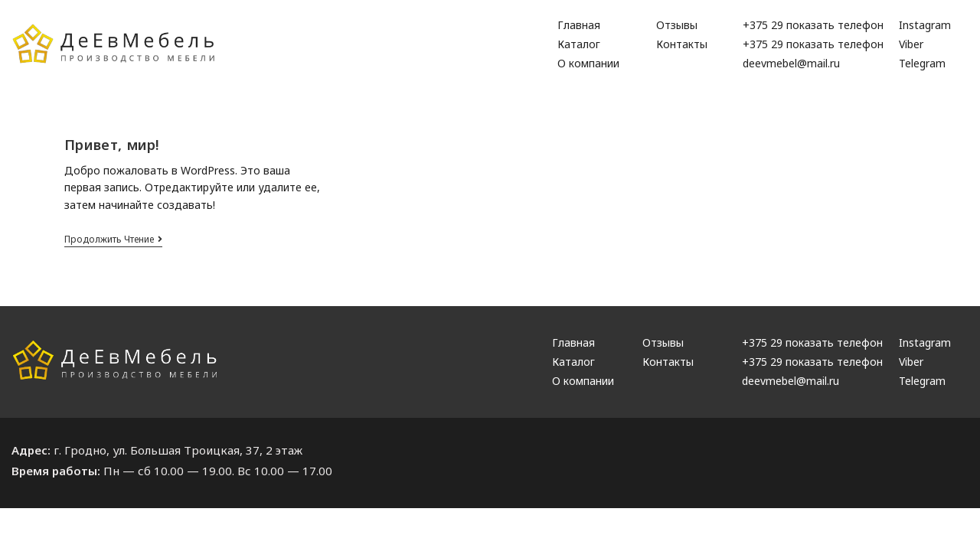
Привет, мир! (112, 145)
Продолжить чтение (113, 240)
